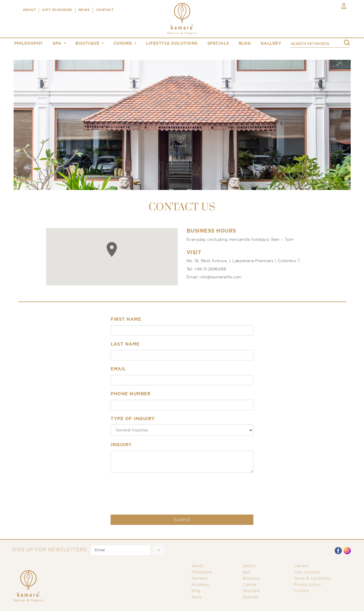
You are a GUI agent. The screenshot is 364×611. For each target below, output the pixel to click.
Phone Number (131, 394)
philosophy (29, 43)
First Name (126, 319)
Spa (246, 572)
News (197, 597)
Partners (200, 579)
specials (218, 43)
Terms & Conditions (312, 579)
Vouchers (251, 591)
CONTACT (105, 10)
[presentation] (156, 490)
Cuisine (250, 585)
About (198, 566)
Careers (301, 566)
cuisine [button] (123, 43)
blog (245, 43)
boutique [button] (88, 43)
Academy (200, 585)
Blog (196, 591)
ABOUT (29, 10)
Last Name (125, 344)
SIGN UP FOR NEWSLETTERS (50, 550)
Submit (182, 520)
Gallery (249, 566)
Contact (302, 591)
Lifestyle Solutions (172, 43)
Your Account (307, 572)
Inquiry (121, 445)
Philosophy (202, 572)
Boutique (251, 579)
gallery (271, 43)
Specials (251, 597)
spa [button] (58, 43)
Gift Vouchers (57, 10)
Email (118, 369)
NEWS (84, 10)
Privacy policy (307, 585)
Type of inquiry (133, 419)
